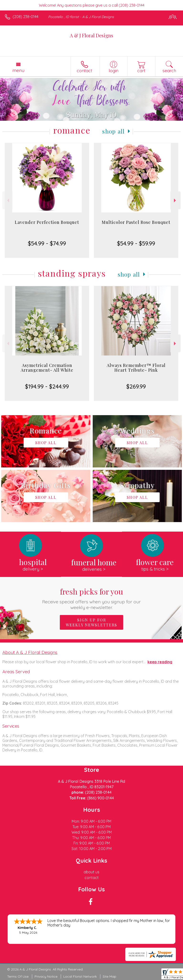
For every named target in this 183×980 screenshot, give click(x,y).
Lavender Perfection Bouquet (47, 222)
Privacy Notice (46, 976)
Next (175, 200)
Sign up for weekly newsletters (91, 622)
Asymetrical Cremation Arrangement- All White (47, 368)
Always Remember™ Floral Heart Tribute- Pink (136, 368)
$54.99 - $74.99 (47, 243)
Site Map (109, 976)
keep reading (160, 662)
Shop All (113, 131)
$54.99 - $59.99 (136, 243)
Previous (8, 200)
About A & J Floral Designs (30, 652)
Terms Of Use (18, 976)
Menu (18, 70)
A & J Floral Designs (91, 35)
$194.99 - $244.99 (47, 386)
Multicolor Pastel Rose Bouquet (136, 222)
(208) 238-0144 (25, 17)
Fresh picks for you (92, 598)
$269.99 (136, 386)
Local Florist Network (80, 976)
